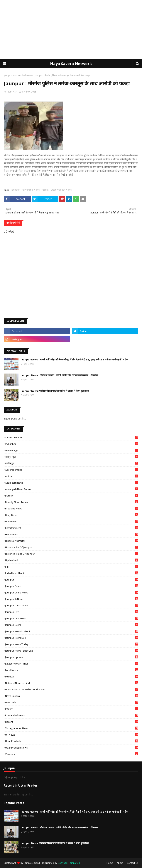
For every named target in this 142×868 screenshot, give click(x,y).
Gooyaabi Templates (69, 863)
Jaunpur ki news (72, 599)
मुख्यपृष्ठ (7, 75)
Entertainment (72, 528)
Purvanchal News (31, 190)
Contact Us (133, 863)
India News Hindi (72, 573)
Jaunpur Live (72, 612)
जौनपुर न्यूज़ (72, 457)
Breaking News (72, 509)
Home (110, 863)
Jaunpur (16, 190)
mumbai (72, 677)
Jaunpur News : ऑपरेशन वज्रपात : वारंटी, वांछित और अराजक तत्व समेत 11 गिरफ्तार (59, 375)
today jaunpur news (72, 728)
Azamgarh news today (72, 489)
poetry (72, 709)
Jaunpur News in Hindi (72, 631)
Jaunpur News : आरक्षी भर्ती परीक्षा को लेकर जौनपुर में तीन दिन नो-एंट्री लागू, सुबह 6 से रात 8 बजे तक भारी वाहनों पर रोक (74, 359)
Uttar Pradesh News (22, 75)
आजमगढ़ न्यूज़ (72, 450)
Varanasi (72, 754)
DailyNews (72, 521)
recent (45, 190)
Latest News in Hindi (72, 664)
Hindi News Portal (72, 541)
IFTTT (72, 567)
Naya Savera (72, 696)
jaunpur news (72, 625)
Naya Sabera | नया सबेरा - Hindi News (72, 689)
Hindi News (72, 534)
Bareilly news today (72, 502)
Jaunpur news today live (72, 651)
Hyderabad (72, 560)
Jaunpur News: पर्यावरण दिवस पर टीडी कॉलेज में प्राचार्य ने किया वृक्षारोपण (55, 391)
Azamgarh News (72, 483)
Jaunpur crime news (72, 593)
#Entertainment (72, 437)
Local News (72, 670)
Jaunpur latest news (72, 605)
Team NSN (12, 92)
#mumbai (72, 444)
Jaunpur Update (72, 657)
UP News (72, 735)
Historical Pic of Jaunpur (72, 547)
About (120, 863)
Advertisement (72, 470)
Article (72, 476)
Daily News (72, 515)
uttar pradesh (72, 741)
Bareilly (72, 496)
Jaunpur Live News (72, 618)
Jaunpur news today (72, 644)
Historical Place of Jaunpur (72, 554)
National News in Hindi (72, 683)
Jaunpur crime (72, 586)
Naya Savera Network (71, 64)
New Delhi (72, 702)
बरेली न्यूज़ (72, 463)
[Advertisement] (71, 30)
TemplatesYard (32, 863)
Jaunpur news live (72, 638)
